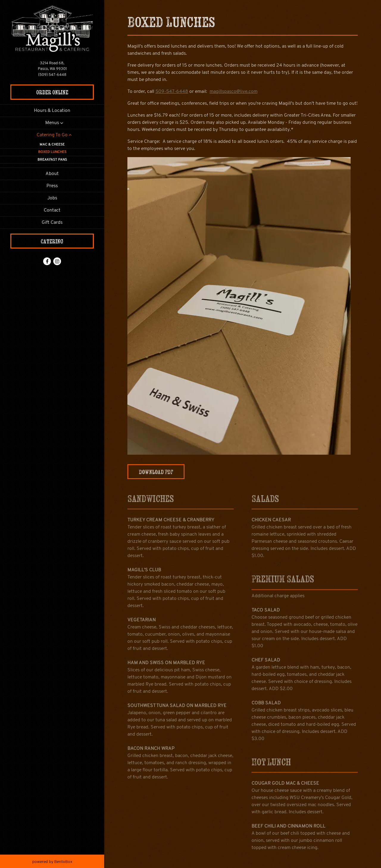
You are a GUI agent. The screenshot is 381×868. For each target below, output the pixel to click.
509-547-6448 (172, 92)
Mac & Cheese (52, 145)
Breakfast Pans (52, 160)
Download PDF (156, 472)
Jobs (52, 198)
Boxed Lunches (52, 152)
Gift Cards (53, 222)
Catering (52, 241)
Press (52, 186)
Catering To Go (52, 135)
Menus (52, 123)
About (52, 174)
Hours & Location (52, 111)
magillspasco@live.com (234, 92)
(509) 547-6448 (52, 75)
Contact (52, 210)
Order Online (52, 92)
